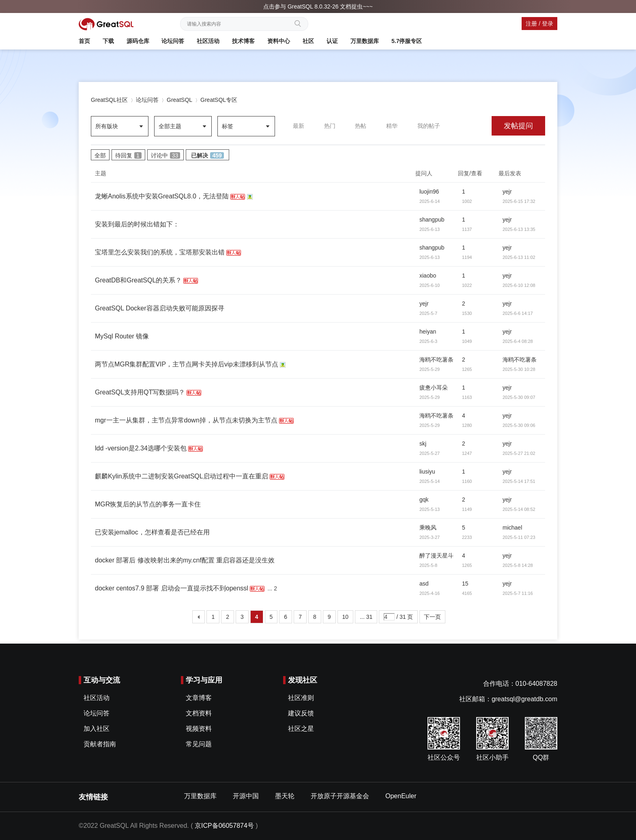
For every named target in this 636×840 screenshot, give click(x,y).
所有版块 (107, 126)
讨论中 (166, 155)
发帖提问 (518, 126)
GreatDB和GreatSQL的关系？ (138, 280)
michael (512, 528)
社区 (308, 41)
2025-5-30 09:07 (519, 397)
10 (346, 617)
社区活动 (208, 41)
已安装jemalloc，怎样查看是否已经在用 (152, 532)
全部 (100, 155)
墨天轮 (285, 796)
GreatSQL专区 (219, 100)
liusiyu (427, 472)
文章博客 (199, 698)
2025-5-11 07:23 (519, 537)
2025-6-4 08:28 (518, 341)
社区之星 (301, 729)
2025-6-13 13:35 (519, 229)
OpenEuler (401, 796)
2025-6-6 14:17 (518, 313)
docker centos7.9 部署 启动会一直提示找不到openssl (172, 588)
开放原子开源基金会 (340, 796)
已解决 (207, 155)
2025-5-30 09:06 (519, 425)
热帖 (361, 126)
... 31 (366, 617)
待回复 (128, 155)
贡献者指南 (100, 744)
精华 (392, 126)
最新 (299, 126)
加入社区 (97, 729)
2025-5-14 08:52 (519, 509)
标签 (228, 126)
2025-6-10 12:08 (519, 285)
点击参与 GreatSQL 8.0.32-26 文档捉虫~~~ (318, 6)
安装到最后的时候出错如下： (137, 224)
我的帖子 (429, 126)
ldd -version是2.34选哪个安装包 (141, 448)
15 (465, 584)
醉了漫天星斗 (436, 556)
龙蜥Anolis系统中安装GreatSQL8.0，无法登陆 (162, 196)
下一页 (432, 617)
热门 (330, 126)
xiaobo (428, 276)
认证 (332, 41)
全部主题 (170, 126)
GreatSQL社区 (109, 100)
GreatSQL (179, 100)
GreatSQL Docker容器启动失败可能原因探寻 (160, 308)
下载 (108, 41)
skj (423, 444)
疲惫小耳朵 (434, 388)
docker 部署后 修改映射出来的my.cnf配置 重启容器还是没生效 (185, 560)
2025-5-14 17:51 (519, 481)
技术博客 (243, 41)
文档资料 (199, 713)
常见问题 (199, 744)
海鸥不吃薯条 (436, 360)
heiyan (428, 332)
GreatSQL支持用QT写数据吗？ (140, 392)
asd (424, 584)
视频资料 (199, 729)
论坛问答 (173, 41)
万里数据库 (365, 41)
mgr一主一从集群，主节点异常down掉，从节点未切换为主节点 (186, 420)
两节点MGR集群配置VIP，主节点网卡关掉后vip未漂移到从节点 (187, 364)
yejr (507, 192)
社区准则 (301, 698)
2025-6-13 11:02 (519, 257)
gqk (424, 500)
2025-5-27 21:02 (519, 453)
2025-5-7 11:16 (518, 593)
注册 (531, 24)
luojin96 (429, 192)
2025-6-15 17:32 (519, 201)
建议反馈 (301, 713)
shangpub (432, 220)
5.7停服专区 (407, 41)
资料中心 (279, 41)
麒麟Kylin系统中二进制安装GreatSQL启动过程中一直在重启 (182, 476)
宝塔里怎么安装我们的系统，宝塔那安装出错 (160, 252)
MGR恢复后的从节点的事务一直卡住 (148, 504)
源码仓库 (138, 41)
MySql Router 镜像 (122, 336)
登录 (548, 24)
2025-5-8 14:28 (518, 565)
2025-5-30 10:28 (519, 369)
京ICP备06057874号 (224, 826)
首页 (84, 41)
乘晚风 (428, 528)
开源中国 (246, 796)
